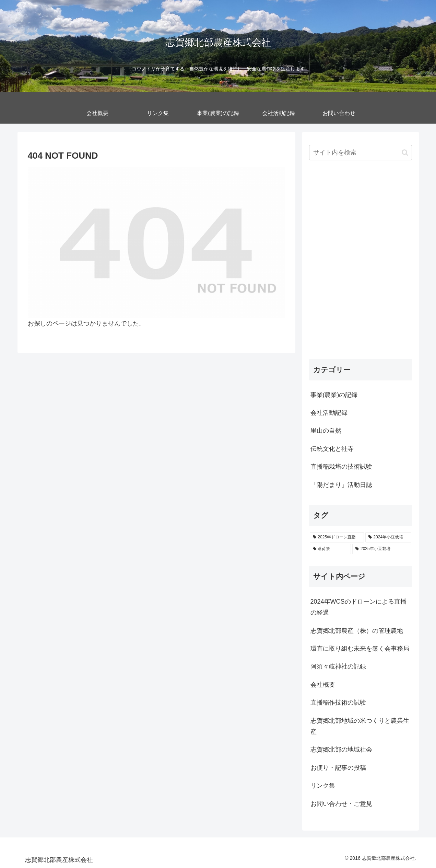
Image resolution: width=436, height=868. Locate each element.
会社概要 (323, 685)
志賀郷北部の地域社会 (341, 750)
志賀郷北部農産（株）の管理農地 (357, 631)
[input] (361, 153)
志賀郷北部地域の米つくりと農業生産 (360, 726)
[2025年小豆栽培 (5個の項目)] (382, 549)
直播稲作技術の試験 (338, 703)
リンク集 (323, 786)
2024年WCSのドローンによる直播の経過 (358, 607)
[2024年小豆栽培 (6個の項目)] (388, 537)
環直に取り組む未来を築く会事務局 (360, 649)
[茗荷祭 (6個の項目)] (331, 549)
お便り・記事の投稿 (338, 768)
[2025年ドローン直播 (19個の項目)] (337, 537)
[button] (405, 153)
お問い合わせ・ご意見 (341, 804)
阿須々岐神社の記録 (338, 666)
